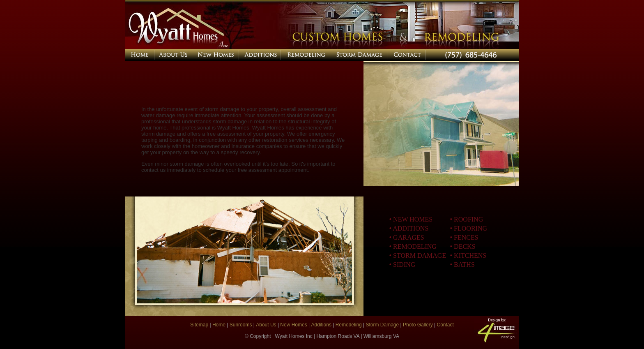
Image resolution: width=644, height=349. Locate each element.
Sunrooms (240, 325)
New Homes (293, 325)
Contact (445, 325)
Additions (321, 325)
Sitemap (200, 325)
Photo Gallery (418, 325)
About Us (266, 325)
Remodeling (349, 325)
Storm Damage (382, 325)
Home (220, 325)
